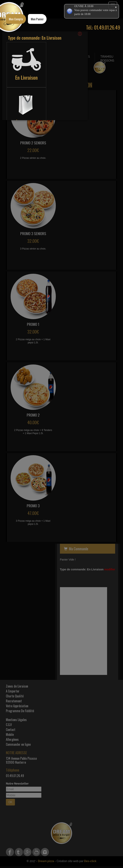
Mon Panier (37, 19)
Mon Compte (16, 19)
